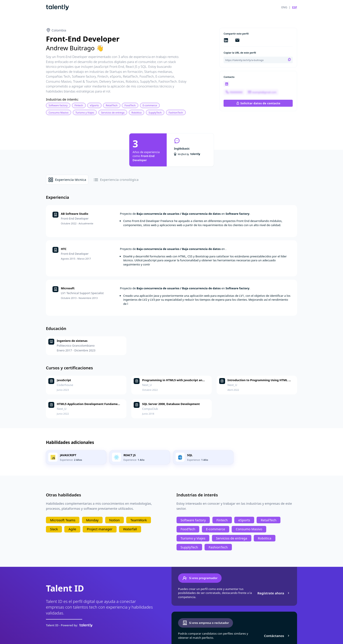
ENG (284, 7)
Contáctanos (277, 636)
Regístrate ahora (274, 593)
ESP (295, 7)
